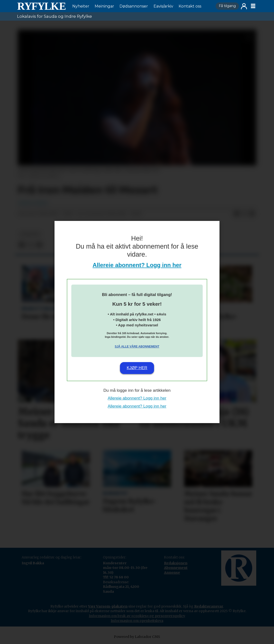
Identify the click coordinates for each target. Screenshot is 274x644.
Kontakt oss (190, 6)
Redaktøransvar (209, 606)
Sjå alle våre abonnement (137, 347)
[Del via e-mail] (252, 214)
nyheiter (30, 234)
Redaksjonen (176, 563)
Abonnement (176, 568)
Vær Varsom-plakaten (108, 606)
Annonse (172, 573)
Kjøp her (137, 368)
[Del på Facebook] (237, 214)
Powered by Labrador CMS (137, 637)
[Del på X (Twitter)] (244, 214)
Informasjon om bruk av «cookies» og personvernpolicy (137, 616)
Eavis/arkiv (163, 6)
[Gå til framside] (41, 6)
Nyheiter (81, 6)
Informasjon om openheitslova (137, 621)
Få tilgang (227, 6)
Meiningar (104, 6)
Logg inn (244, 6)
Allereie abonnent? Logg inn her (137, 265)
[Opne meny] (253, 6)
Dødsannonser (134, 6)
